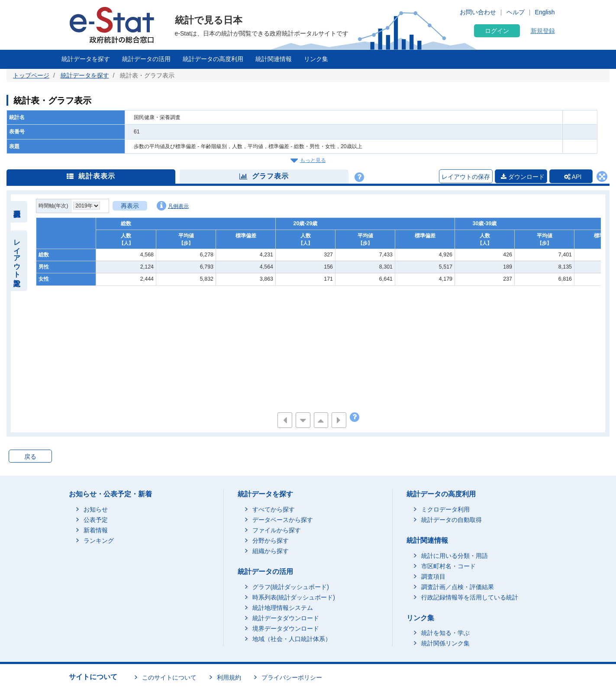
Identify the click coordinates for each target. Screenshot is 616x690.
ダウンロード (523, 177)
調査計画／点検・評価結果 (458, 587)
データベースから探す (283, 520)
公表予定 (96, 520)
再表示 (130, 206)
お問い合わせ (478, 12)
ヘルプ (516, 12)
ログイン (497, 31)
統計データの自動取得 (452, 520)
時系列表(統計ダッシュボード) (294, 597)
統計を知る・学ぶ (445, 633)
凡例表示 (173, 206)
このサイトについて (169, 677)
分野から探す (271, 541)
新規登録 (543, 31)
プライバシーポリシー (292, 677)
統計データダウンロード (286, 618)
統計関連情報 (274, 59)
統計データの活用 (146, 59)
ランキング (99, 541)
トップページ (31, 75)
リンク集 (316, 59)
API (573, 177)
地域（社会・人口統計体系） (292, 639)
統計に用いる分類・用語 (455, 556)
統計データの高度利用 (213, 59)
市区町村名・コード (448, 566)
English (545, 12)
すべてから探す (274, 509)
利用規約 (229, 677)
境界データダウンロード (286, 628)
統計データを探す (86, 59)
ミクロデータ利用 (445, 509)
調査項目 (433, 577)
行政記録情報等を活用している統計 (470, 597)
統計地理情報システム (283, 608)
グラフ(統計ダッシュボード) (291, 587)
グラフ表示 (264, 176)
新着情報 (96, 530)
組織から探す (271, 551)
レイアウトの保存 (466, 177)
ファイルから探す (277, 530)
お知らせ (96, 509)
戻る (30, 457)
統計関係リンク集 (445, 643)
